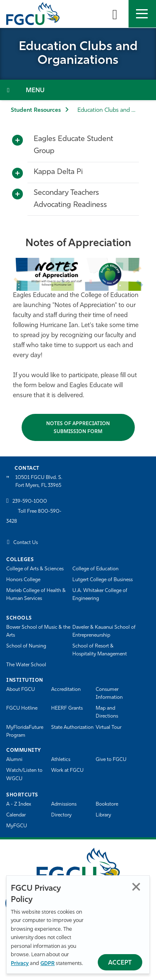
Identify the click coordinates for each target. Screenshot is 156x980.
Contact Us (26, 543)
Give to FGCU (111, 760)
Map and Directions (107, 712)
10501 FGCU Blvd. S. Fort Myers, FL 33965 (39, 482)
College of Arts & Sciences (35, 569)
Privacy (20, 964)
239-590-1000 (30, 501)
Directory (61, 815)
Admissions (64, 804)
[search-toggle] (115, 14)
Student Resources (36, 110)
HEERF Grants (67, 708)
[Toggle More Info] (17, 141)
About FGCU (21, 690)
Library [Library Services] (103, 815)
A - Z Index (19, 804)
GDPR (47, 964)
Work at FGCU (67, 771)
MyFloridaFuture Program (25, 732)
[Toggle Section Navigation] (78, 90)
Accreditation (66, 690)
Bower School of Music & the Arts (38, 631)
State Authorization (72, 728)
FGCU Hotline (22, 708)
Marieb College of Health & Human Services (36, 595)
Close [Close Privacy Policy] (136, 887)
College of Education (95, 569)
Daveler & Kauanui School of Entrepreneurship (104, 631)
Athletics (61, 760)
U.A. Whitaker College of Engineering (100, 595)
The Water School (26, 665)
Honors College (23, 580)
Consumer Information (109, 694)
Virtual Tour (109, 728)
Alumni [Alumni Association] (14, 760)
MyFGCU (17, 826)
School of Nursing (26, 646)
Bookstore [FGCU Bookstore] (107, 804)
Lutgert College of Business (103, 580)
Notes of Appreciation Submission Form (78, 428)
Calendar (16, 815)
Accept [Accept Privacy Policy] (120, 963)
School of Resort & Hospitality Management (100, 650)
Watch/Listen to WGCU (24, 775)
